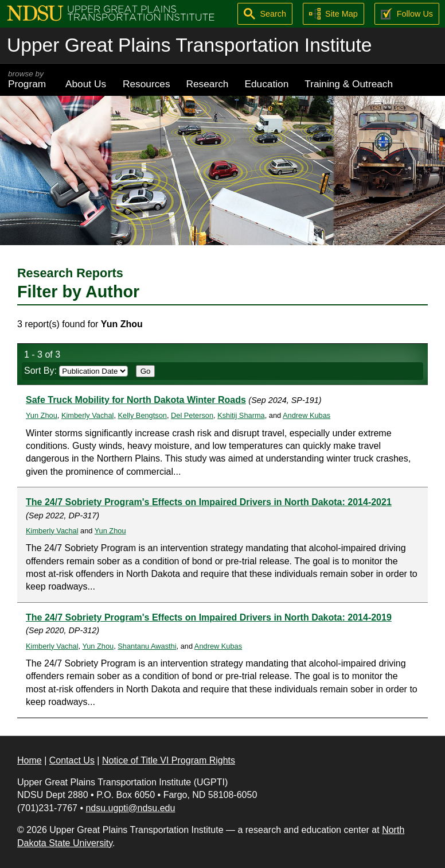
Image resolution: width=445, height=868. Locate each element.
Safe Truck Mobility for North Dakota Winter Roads (136, 400)
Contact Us (72, 760)
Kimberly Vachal (88, 415)
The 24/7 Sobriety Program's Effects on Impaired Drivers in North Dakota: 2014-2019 (209, 617)
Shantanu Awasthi (147, 646)
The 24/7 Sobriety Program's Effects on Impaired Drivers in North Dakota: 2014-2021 (209, 502)
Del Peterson (192, 415)
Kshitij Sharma (241, 415)
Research (208, 84)
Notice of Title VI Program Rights (169, 760)
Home (30, 760)
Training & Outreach (349, 84)
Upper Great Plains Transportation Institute (189, 45)
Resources (147, 84)
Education (266, 84)
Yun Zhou (42, 415)
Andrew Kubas (307, 415)
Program (29, 80)
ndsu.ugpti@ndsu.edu (130, 808)
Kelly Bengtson (143, 415)
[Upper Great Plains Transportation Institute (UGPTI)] (111, 12)
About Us (86, 84)
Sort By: (76, 371)
